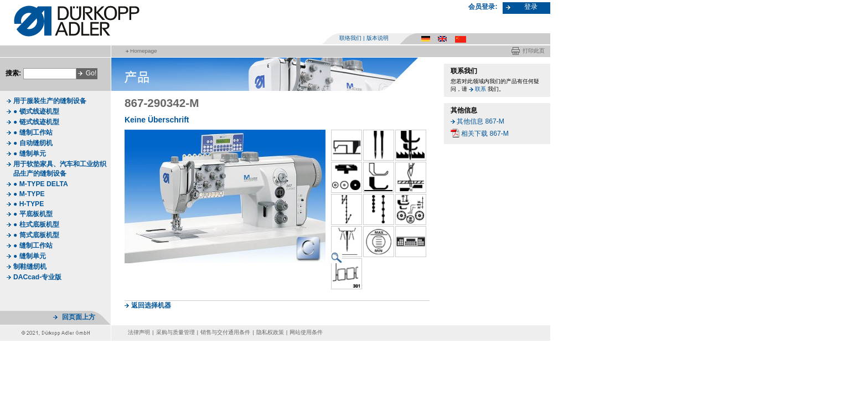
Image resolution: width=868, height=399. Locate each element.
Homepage (143, 51)
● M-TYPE (29, 194)
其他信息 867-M (480, 121)
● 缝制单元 (30, 154)
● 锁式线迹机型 (36, 111)
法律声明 (139, 332)
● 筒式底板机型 (36, 235)
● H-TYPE (29, 204)
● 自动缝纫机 (33, 143)
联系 (480, 89)
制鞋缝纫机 (30, 267)
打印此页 (534, 51)
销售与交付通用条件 (225, 332)
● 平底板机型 (33, 214)
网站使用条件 (306, 332)
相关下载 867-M (485, 134)
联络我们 (350, 38)
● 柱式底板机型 (36, 224)
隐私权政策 (270, 332)
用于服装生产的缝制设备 (50, 101)
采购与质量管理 (175, 332)
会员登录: (483, 7)
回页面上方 (79, 317)
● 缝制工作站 (33, 132)
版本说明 (378, 38)
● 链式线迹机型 (36, 122)
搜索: (13, 73)
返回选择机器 (151, 305)
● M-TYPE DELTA (41, 184)
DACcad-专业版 (37, 277)
